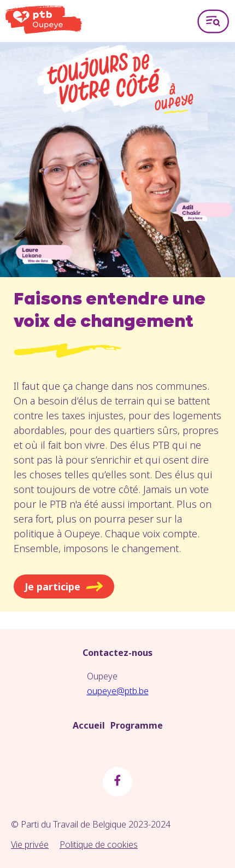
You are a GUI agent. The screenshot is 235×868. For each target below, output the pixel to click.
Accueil (89, 725)
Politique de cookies (99, 844)
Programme (137, 725)
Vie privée (30, 844)
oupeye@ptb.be (118, 691)
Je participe (64, 587)
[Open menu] (213, 21)
